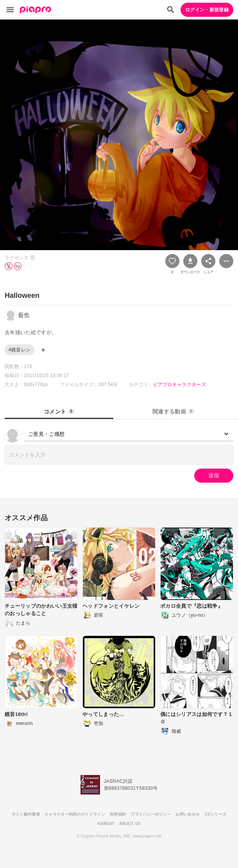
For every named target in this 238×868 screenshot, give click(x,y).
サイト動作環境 (26, 814)
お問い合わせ (188, 814)
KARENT (106, 824)
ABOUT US (130, 824)
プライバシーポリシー (151, 814)
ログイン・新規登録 (207, 10)
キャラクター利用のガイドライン (75, 814)
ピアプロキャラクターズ (180, 385)
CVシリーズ (215, 814)
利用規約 (118, 814)
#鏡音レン (20, 350)
